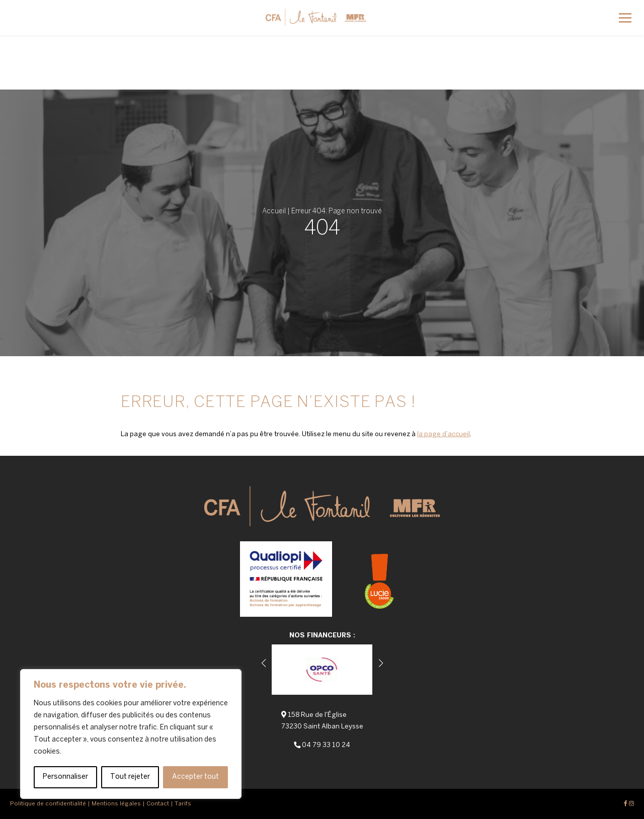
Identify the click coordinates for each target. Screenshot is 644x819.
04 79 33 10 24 (326, 745)
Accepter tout (195, 777)
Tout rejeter (130, 777)
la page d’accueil (444, 434)
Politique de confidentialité (48, 804)
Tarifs (183, 804)
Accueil (274, 212)
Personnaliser (65, 777)
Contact (158, 804)
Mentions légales (116, 804)
